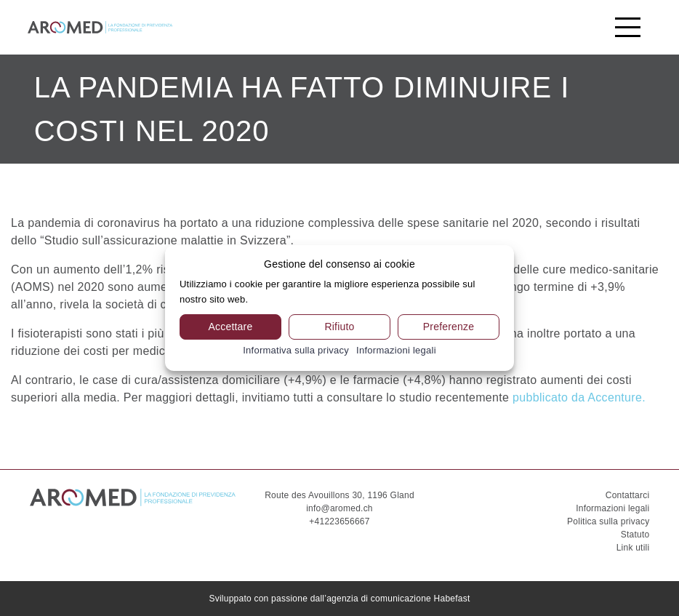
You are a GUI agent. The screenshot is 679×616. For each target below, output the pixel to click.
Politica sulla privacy (608, 521)
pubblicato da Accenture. (579, 397)
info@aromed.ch (339, 508)
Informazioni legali (612, 508)
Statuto (635, 535)
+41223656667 (339, 521)
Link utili (633, 548)
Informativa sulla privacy (296, 350)
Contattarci (628, 495)
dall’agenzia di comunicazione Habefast (390, 599)
